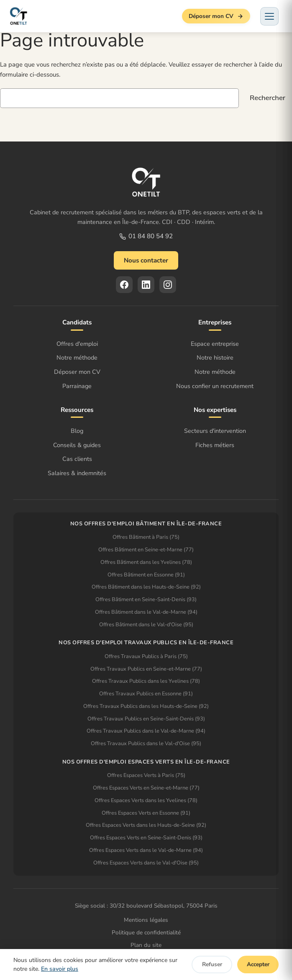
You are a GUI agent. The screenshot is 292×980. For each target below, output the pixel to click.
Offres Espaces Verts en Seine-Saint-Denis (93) (146, 838)
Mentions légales (146, 920)
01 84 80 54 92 (146, 236)
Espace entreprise (215, 344)
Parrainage (77, 386)
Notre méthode (77, 358)
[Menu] (269, 16)
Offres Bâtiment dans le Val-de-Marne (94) (146, 612)
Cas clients (77, 459)
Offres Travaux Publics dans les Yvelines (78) (146, 681)
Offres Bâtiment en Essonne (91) (146, 575)
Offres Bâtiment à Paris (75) (146, 537)
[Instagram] (168, 285)
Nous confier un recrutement (215, 386)
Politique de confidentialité (146, 932)
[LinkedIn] (146, 285)
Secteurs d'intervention (215, 431)
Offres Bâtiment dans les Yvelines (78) (146, 562)
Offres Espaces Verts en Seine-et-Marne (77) (146, 788)
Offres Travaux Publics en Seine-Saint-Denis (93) (146, 719)
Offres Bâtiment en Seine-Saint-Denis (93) (146, 599)
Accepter (258, 964)
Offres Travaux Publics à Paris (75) (146, 656)
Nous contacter (146, 260)
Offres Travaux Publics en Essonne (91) (146, 694)
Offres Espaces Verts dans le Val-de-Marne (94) (146, 850)
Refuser (212, 964)
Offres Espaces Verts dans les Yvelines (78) (146, 800)
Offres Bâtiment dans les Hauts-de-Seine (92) (146, 587)
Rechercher (268, 98)
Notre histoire (215, 358)
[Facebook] (124, 285)
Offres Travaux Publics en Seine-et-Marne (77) (146, 669)
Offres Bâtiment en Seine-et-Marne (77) (146, 550)
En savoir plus (60, 969)
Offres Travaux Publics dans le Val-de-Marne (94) (146, 731)
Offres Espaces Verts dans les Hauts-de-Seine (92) (146, 825)
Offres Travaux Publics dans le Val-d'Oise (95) (146, 743)
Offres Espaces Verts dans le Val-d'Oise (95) (146, 863)
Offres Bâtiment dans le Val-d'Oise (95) (146, 625)
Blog (77, 431)
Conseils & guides (77, 445)
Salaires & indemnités (77, 473)
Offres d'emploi (77, 344)
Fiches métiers (215, 445)
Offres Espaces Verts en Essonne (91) (146, 813)
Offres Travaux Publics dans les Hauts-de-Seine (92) (146, 706)
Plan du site (146, 945)
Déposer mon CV (216, 16)
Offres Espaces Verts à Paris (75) (146, 775)
